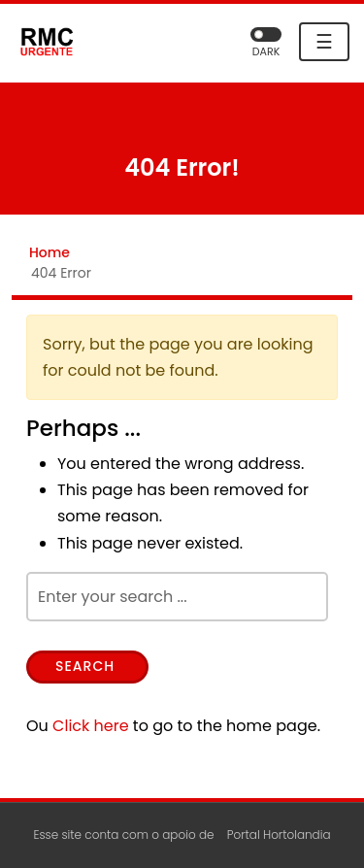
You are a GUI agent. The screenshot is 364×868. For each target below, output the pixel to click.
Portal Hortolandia (279, 835)
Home (50, 252)
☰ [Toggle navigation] (324, 42)
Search (85, 666)
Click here (91, 726)
